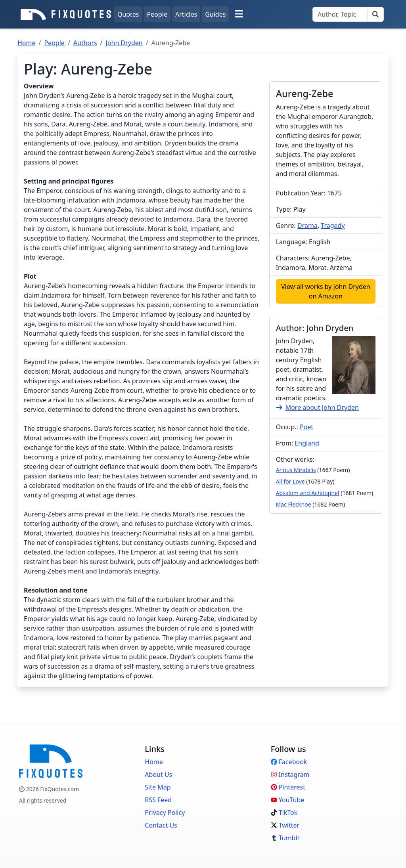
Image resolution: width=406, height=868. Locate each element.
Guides (215, 14)
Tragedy (333, 226)
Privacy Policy (165, 813)
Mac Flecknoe (294, 504)
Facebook (289, 762)
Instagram (290, 774)
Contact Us (161, 825)
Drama (307, 226)
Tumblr (285, 838)
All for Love (290, 481)
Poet (306, 427)
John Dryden (124, 43)
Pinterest (288, 787)
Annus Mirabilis (296, 470)
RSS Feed (158, 800)
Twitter (285, 825)
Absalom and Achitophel (308, 493)
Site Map (158, 787)
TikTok (284, 813)
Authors (85, 43)
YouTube (288, 800)
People (157, 14)
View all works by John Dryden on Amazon (326, 291)
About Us (158, 774)
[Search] (340, 14)
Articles (186, 14)
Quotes (128, 14)
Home (27, 43)
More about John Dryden (317, 407)
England (307, 443)
